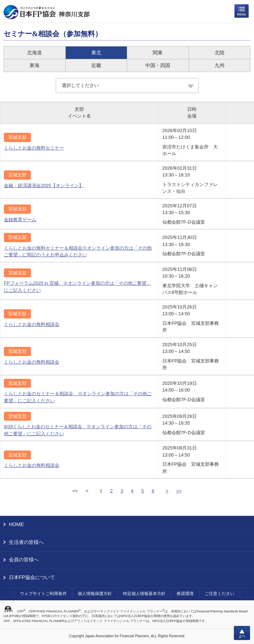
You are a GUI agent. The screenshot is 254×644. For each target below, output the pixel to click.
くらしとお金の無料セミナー (34, 148)
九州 (220, 65)
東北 (96, 53)
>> (179, 491)
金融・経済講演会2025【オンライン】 (44, 185)
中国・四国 (158, 65)
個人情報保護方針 (95, 594)
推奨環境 (185, 594)
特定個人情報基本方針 (144, 594)
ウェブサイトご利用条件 (43, 594)
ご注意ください (220, 594)
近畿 (96, 65)
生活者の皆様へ (26, 542)
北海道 (34, 53)
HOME (16, 524)
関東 (158, 53)
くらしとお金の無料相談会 (32, 324)
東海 (34, 65)
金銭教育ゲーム (20, 220)
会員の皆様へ (24, 560)
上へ (242, 633)
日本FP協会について (32, 577)
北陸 (220, 53)
